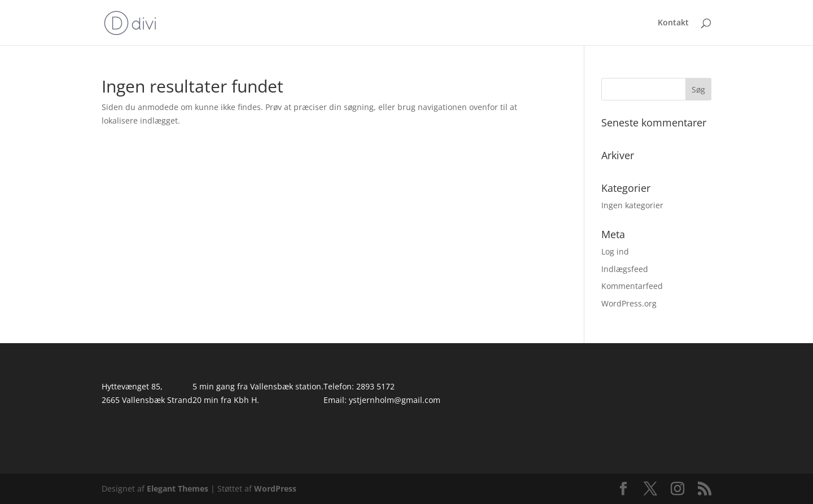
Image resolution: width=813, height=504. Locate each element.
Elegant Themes (178, 488)
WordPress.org (629, 303)
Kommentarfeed (632, 286)
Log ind (615, 251)
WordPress (275, 488)
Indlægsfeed (625, 269)
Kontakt (673, 23)
